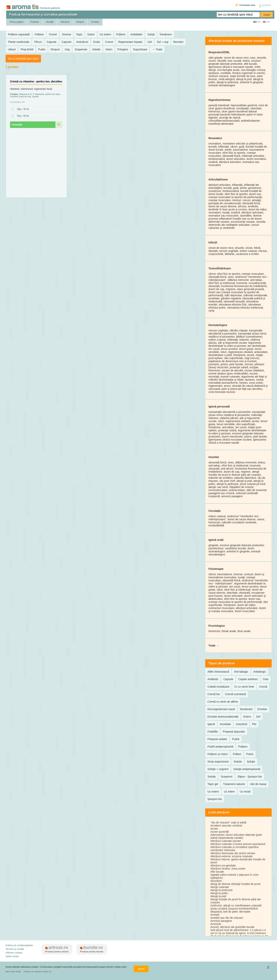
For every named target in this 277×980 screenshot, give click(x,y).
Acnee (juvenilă (220, 832)
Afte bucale (217, 872)
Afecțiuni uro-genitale (223, 865)
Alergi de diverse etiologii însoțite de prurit (235, 884)
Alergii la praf (218, 896)
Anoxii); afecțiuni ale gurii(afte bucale (232, 927)
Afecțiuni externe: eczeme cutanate (232, 856)
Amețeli (215, 915)
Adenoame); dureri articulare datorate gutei (236, 835)
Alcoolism (216, 881)
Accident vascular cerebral (226, 826)
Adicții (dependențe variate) (227, 838)
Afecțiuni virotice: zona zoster (228, 869)
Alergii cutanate (220, 887)
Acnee (214, 829)
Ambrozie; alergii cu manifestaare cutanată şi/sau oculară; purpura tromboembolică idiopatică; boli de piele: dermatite (236, 909)
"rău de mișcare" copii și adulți (228, 822)
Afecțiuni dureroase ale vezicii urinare (233, 853)
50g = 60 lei (22, 116)
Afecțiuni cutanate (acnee (226, 841)
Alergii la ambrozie (222, 890)
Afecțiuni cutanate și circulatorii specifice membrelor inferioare (235, 849)
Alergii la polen (219, 893)
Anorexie (216, 924)
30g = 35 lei (22, 109)
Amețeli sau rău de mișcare (227, 918)
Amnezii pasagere (221, 921)
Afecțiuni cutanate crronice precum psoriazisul (238, 844)
